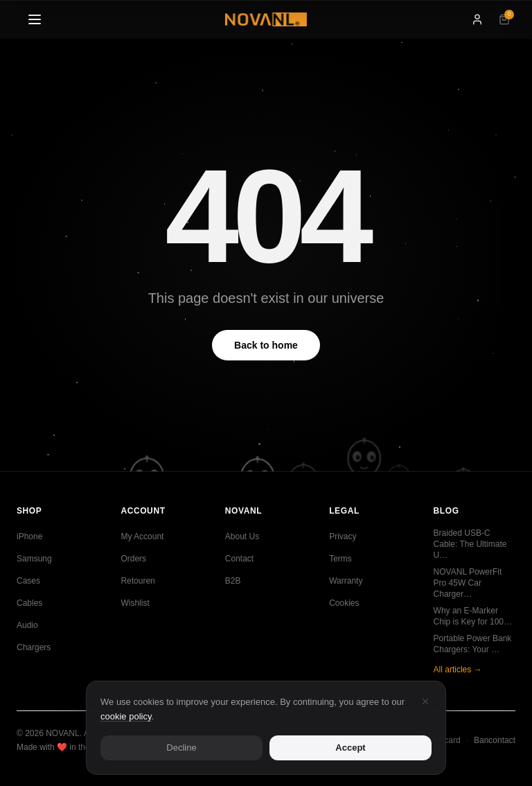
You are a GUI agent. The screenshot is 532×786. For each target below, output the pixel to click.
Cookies (344, 603)
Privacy (343, 536)
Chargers (34, 647)
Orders (133, 559)
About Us (242, 536)
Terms (340, 559)
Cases (28, 581)
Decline (181, 748)
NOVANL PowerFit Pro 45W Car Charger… (468, 583)
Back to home (266, 345)
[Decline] (425, 702)
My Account (142, 536)
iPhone (29, 536)
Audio (27, 625)
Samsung (34, 559)
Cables (29, 603)
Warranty (346, 581)
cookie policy (126, 717)
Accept (350, 748)
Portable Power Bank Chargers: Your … (473, 644)
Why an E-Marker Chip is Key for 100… (473, 616)
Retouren (138, 581)
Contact (239, 559)
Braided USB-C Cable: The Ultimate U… (470, 544)
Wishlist (135, 603)
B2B (233, 581)
